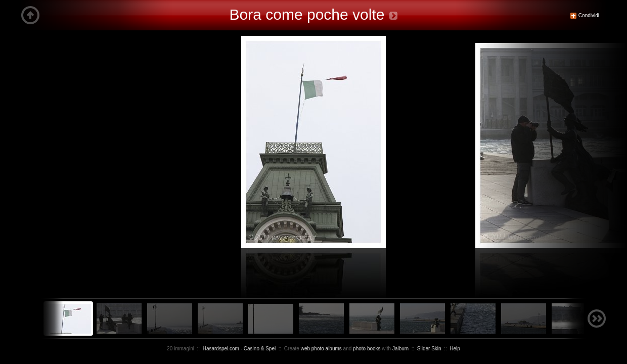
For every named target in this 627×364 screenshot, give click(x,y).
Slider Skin (429, 349)
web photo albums (321, 349)
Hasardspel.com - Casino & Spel (239, 349)
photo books (367, 349)
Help (455, 349)
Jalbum (400, 349)
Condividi (585, 16)
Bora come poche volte (307, 14)
